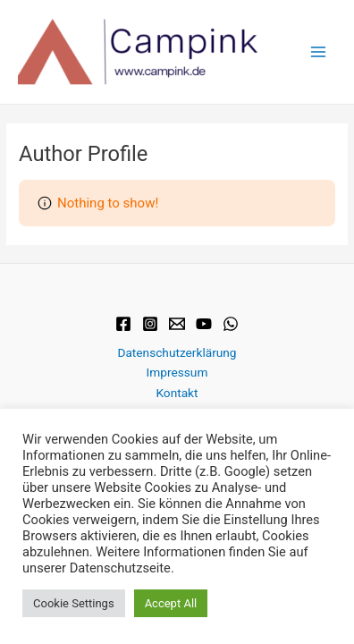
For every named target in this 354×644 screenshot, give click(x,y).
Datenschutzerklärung (177, 352)
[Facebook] (123, 324)
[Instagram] (150, 324)
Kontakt (177, 393)
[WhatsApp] (231, 324)
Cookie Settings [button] (74, 603)
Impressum (177, 372)
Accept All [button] (171, 603)
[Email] (177, 324)
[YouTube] (204, 324)
